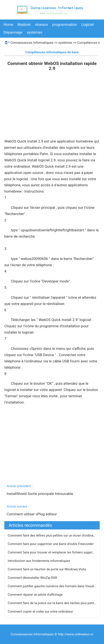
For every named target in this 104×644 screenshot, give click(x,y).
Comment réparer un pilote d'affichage (36, 595)
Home (8, 25)
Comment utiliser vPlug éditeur (32, 514)
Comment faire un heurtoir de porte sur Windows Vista (47, 569)
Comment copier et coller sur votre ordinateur (41, 612)
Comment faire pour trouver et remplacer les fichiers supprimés (54, 552)
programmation (65, 25)
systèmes (35, 32)
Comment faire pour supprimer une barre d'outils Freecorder (51, 544)
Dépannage (13, 32)
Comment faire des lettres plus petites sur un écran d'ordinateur (54, 535)
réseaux (41, 25)
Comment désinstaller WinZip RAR (33, 578)
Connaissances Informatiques (32, 43)
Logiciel (88, 25)
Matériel (24, 25)
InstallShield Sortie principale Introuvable (40, 494)
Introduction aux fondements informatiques (39, 561)
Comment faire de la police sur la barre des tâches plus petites (53, 603)
